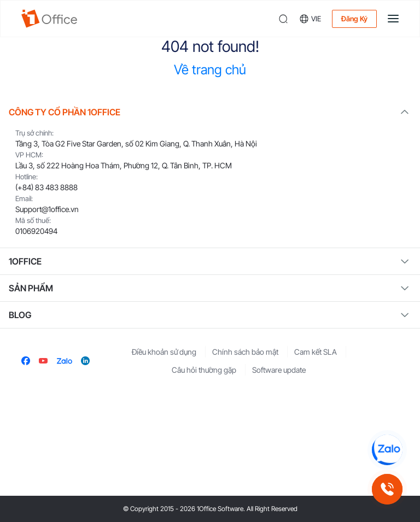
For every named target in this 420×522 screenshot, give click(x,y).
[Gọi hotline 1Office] (387, 489)
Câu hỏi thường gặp (204, 370)
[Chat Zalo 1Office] (387, 450)
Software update (279, 370)
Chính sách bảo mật (245, 352)
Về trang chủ (210, 70)
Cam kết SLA (316, 352)
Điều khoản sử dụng (164, 352)
